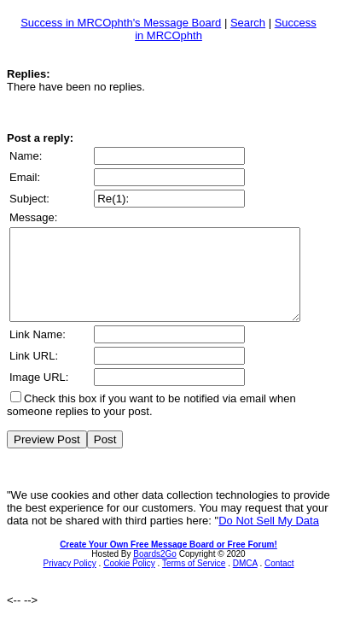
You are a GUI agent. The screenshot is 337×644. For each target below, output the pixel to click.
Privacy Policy (70, 581)
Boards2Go (155, 572)
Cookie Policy (129, 581)
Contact (279, 581)
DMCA (245, 581)
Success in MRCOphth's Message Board (121, 23)
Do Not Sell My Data (269, 539)
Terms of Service (194, 581)
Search (248, 23)
